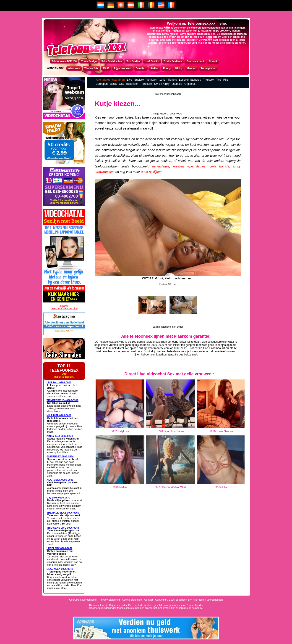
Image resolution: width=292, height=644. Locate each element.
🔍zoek (213, 61)
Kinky (179, 68)
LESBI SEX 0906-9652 (59, 548)
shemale (177, 84)
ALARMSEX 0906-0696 (60, 480)
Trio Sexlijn (133, 61)
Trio (219, 80)
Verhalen (152, 80)
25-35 (106, 68)
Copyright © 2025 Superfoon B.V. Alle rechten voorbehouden (189, 600)
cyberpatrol (182, 608)
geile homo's (219, 166)
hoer (184, 123)
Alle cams (74, 68)
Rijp (226, 80)
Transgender (208, 68)
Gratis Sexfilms (173, 61)
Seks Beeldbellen (112, 61)
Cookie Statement (132, 600)
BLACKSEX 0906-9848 (60, 569)
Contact (149, 600)
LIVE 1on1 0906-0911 (59, 382)
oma (198, 117)
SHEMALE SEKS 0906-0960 (63, 513)
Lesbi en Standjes (190, 80)
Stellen (154, 68)
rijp (159, 117)
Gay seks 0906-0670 (58, 498)
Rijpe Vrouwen (123, 68)
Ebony (167, 68)
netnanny (197, 608)
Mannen (191, 68)
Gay (121, 84)
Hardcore (146, 84)
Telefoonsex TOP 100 (64, 61)
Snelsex (139, 80)
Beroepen (102, 84)
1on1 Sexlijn (152, 61)
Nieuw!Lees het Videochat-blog (64, 307)
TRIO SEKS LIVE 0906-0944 (63, 528)
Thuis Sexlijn (89, 61)
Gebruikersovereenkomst (83, 600)
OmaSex (141, 68)
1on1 (163, 80)
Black (113, 84)
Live (130, 80)
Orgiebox (190, 84)
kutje (128, 117)
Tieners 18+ (91, 68)
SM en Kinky (162, 84)
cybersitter (169, 608)
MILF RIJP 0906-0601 (59, 415)
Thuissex (209, 80)
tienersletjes (161, 166)
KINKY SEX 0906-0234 (60, 436)
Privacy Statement (110, 600)
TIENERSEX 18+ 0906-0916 (63, 400)
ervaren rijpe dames (189, 166)
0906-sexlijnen (151, 172)
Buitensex (132, 84)
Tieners (172, 80)
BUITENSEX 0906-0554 (60, 456)
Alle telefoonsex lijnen (110, 80)
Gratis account (195, 61)
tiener (120, 117)
